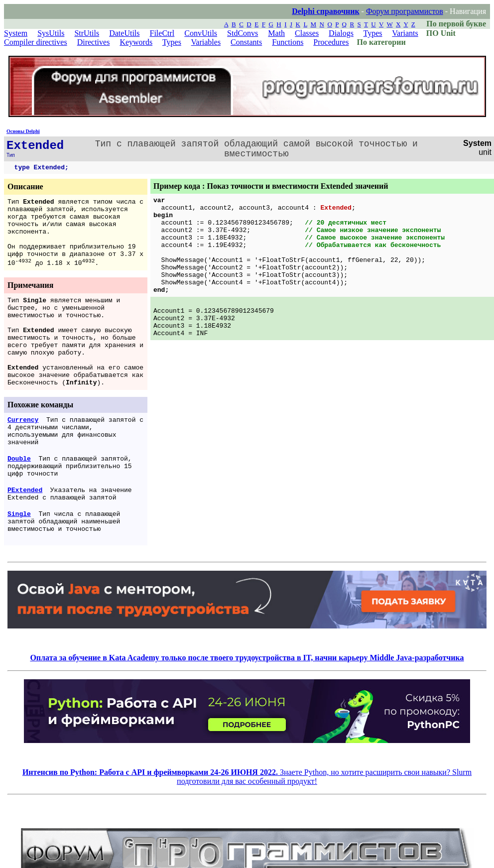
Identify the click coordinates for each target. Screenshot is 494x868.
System (16, 33)
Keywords (136, 42)
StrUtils (87, 33)
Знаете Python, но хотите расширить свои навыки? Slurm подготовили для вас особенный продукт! (247, 777)
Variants (405, 33)
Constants (246, 42)
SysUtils (51, 33)
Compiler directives (36, 42)
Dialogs (341, 33)
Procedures (331, 42)
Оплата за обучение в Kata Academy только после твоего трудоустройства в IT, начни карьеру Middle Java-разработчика (247, 658)
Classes (307, 33)
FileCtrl (162, 33)
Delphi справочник (325, 11)
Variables (206, 42)
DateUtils (124, 33)
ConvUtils (201, 33)
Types (373, 33)
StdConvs (243, 33)
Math (276, 33)
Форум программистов (405, 11)
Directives (94, 42)
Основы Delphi (23, 131)
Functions (288, 42)
